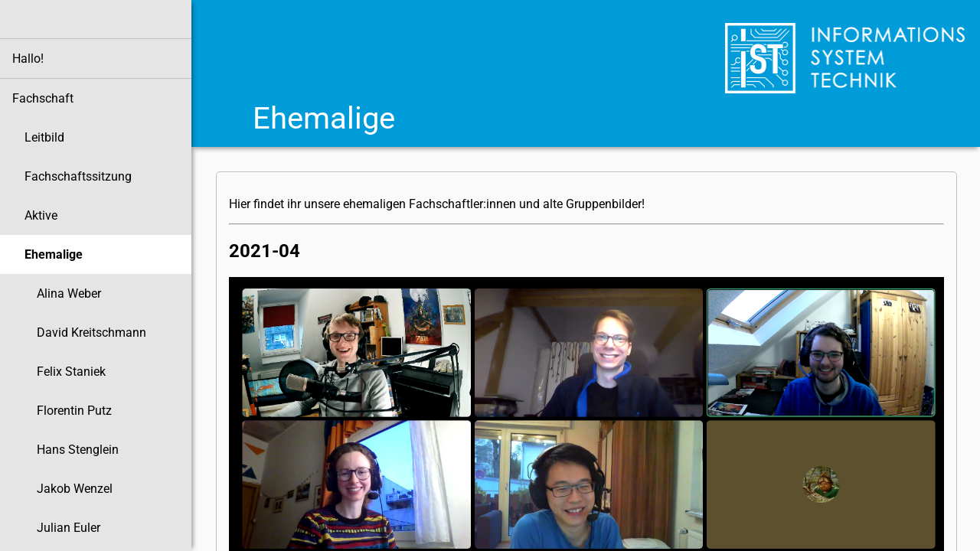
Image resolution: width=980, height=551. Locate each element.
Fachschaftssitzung (78, 176)
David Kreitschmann (91, 333)
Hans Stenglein (78, 450)
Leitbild (44, 137)
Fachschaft (43, 98)
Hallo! (28, 59)
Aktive (41, 215)
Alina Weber (69, 293)
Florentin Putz (74, 411)
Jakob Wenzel (75, 489)
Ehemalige (54, 254)
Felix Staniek (71, 372)
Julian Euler (69, 528)
